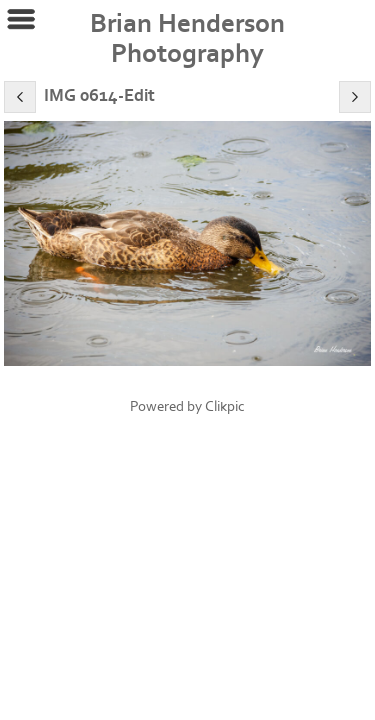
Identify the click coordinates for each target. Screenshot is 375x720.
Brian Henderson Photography (187, 39)
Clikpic (225, 406)
